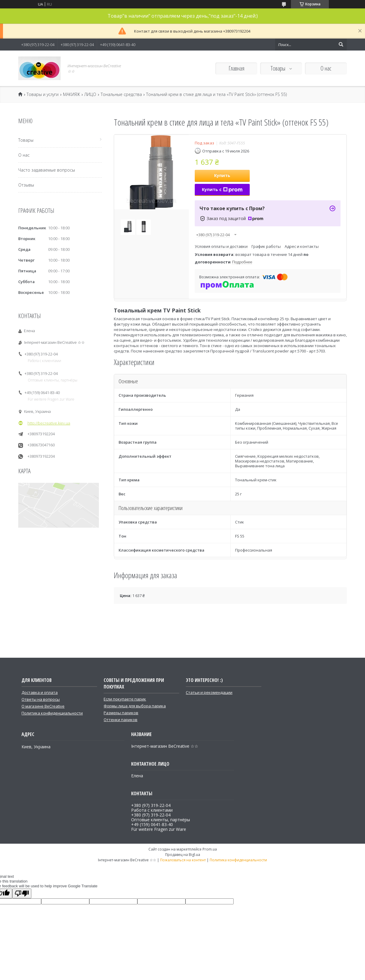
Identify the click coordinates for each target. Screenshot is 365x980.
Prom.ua (210, 849)
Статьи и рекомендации (209, 692)
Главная (236, 68)
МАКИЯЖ (72, 94)
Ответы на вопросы (41, 699)
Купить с (222, 189)
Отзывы (26, 185)
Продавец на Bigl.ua (183, 855)
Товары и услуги (43, 94)
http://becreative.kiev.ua (49, 423)
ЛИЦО (90, 94)
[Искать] (341, 45)
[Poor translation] (22, 893)
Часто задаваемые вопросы (47, 170)
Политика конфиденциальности (52, 713)
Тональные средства (121, 94)
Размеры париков (121, 713)
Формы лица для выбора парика (135, 706)
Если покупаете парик (125, 699)
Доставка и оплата (40, 692)
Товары (279, 68)
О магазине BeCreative (43, 706)
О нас (326, 68)
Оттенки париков (121, 720)
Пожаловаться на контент (183, 860)
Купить (222, 175)
